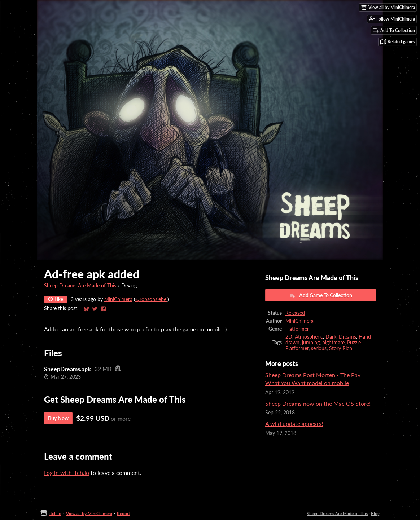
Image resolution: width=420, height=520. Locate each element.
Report (123, 513)
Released (295, 313)
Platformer (297, 329)
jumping (311, 343)
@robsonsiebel (151, 299)
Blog (375, 513)
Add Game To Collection (321, 295)
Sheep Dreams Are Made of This (80, 286)
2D (289, 337)
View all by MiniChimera (89, 513)
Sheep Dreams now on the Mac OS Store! (318, 403)
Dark (331, 337)
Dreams (347, 337)
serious (319, 348)
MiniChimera (118, 299)
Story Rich (341, 348)
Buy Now (58, 418)
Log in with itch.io (67, 473)
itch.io (55, 513)
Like (56, 299)
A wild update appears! (294, 424)
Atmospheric (309, 337)
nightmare (333, 343)
